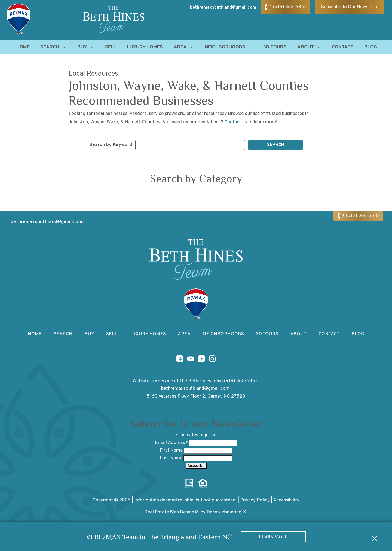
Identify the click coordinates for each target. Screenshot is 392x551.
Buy (89, 334)
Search (63, 334)
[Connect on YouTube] (191, 359)
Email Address (172, 443)
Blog (371, 47)
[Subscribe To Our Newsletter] (350, 7)
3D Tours (275, 47)
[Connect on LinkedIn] (201, 359)
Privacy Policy (255, 500)
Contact (343, 47)
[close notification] (375, 537)
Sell (111, 47)
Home (23, 47)
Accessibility (286, 500)
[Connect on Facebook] (180, 359)
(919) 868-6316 (241, 381)
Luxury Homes (145, 47)
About (298, 334)
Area (184, 334)
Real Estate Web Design (171, 512)
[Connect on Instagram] (212, 359)
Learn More (273, 537)
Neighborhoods (223, 334)
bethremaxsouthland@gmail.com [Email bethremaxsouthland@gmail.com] (223, 8)
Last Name (172, 458)
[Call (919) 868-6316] (285, 7)
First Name (172, 450)
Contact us (236, 122)
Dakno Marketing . (227, 512)
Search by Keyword (111, 145)
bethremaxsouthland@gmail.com (195, 389)
